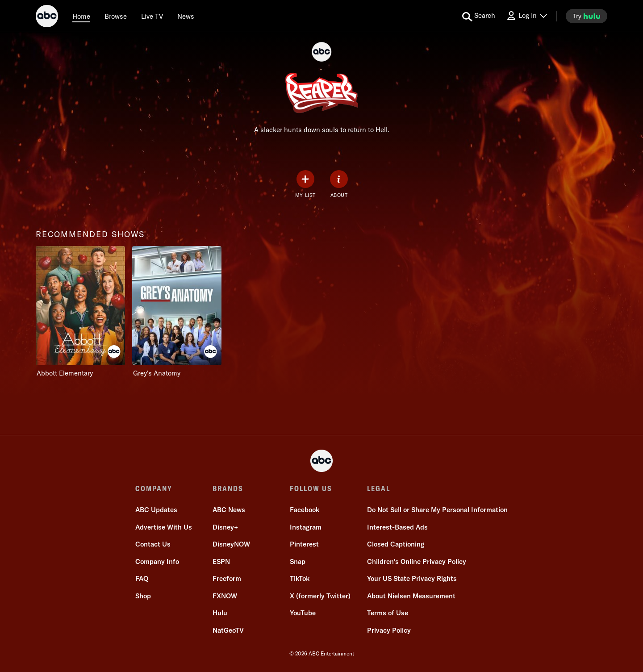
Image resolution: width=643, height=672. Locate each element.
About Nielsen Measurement (411, 596)
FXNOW (225, 596)
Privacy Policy (389, 630)
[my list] (305, 184)
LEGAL (379, 488)
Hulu (220, 613)
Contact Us (153, 544)
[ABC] (47, 17)
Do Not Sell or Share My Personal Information (437, 510)
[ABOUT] (339, 184)
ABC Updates (156, 510)
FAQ (142, 578)
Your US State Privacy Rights (412, 578)
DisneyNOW (231, 544)
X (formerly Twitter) (320, 596)
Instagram (306, 527)
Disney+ (225, 527)
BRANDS (228, 488)
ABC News (229, 510)
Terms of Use (388, 613)
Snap (298, 561)
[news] (186, 16)
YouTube (303, 613)
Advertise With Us (164, 527)
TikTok (300, 578)
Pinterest (304, 544)
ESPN (221, 561)
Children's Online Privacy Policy (417, 561)
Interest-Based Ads (397, 527)
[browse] (116, 16)
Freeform (227, 578)
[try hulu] (587, 16)
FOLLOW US (311, 488)
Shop (143, 596)
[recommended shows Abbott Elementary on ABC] (80, 312)
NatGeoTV (228, 630)
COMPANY (154, 488)
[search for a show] (479, 16)
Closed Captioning (396, 544)
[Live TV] (152, 16)
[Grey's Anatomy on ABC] (177, 312)
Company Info (157, 561)
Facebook (305, 510)
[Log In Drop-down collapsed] (526, 16)
